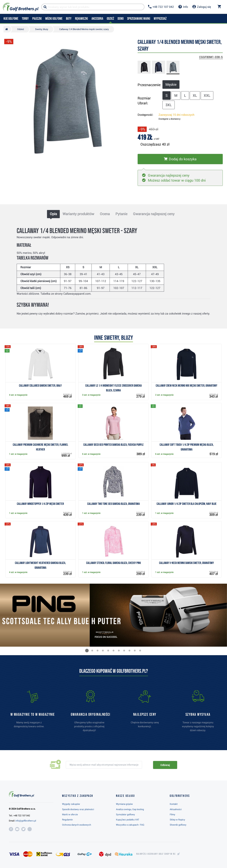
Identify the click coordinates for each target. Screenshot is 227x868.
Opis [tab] (53, 214)
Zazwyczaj (176, 115)
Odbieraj (165, 765)
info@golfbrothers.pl (26, 821)
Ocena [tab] (105, 214)
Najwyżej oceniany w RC (156, 854)
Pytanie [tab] (121, 214)
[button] (87, 651)
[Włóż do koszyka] (180, 159)
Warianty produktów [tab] (78, 214)
